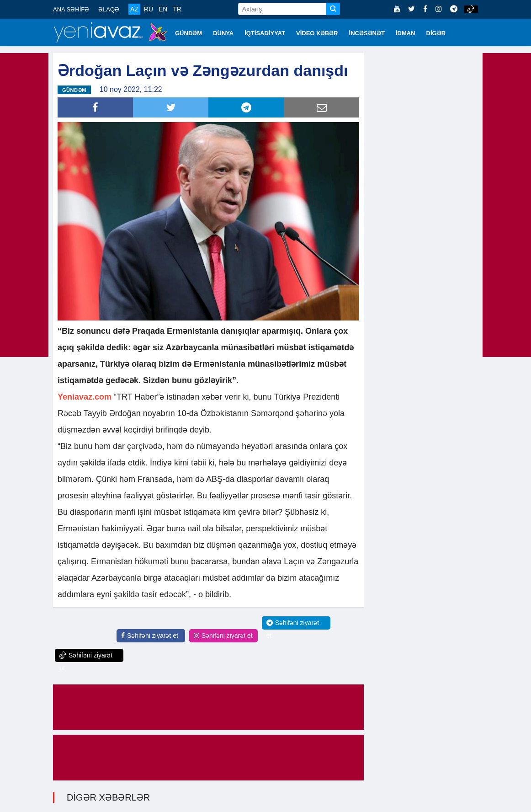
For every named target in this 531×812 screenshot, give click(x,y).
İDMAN (406, 33)
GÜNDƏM (189, 33)
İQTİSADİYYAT (265, 33)
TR (177, 9)
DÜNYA (223, 33)
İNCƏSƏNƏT (367, 33)
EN (163, 9)
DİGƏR (436, 33)
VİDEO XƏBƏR (317, 33)
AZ (134, 9)
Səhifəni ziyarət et (150, 636)
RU (149, 9)
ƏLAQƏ (109, 9)
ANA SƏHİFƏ (71, 9)
